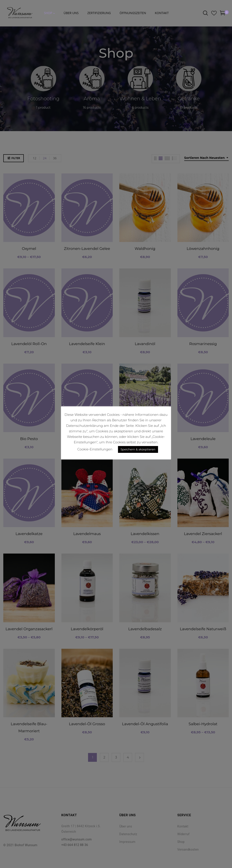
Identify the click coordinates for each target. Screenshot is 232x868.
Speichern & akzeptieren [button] (138, 449)
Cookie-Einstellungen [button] (95, 449)
